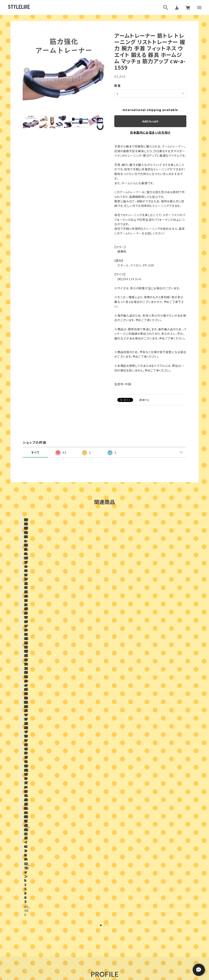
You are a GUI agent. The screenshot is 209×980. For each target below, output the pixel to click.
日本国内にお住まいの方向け (150, 132)
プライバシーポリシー (87, 947)
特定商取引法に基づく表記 (119, 947)
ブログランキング (97, 927)
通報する (145, 400)
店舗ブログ (65, 714)
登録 (149, 892)
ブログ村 (118, 927)
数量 (117, 85)
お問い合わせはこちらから (104, 820)
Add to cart (150, 121)
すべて (35, 452)
